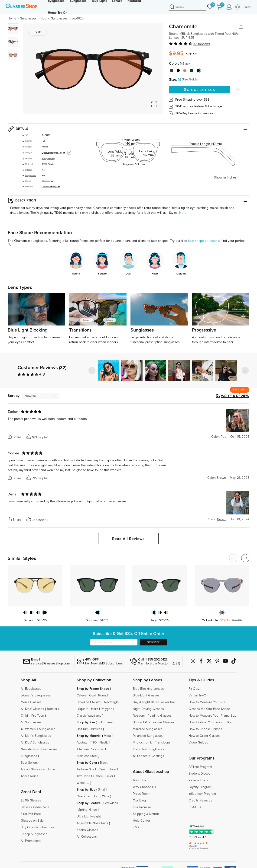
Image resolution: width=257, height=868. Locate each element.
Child (25, 716)
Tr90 (93, 743)
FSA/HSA (195, 807)
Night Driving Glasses (148, 709)
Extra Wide (102, 796)
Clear (102, 769)
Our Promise (142, 807)
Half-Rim (83, 729)
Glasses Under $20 (35, 807)
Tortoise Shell (86, 769)
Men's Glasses (31, 702)
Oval (92, 696)
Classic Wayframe (89, 716)
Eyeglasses (49, 749)
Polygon (107, 709)
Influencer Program (202, 794)
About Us (140, 780)
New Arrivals (30, 749)
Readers (139, 716)
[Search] (187, 7)
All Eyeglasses (31, 689)
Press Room (142, 794)
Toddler (52, 709)
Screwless (111, 803)
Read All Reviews (128, 539)
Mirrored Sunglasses (148, 729)
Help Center (142, 821)
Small (102, 790)
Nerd (183, 213)
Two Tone (83, 776)
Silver (109, 776)
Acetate (82, 743)
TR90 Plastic (48, 164)
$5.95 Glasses (31, 801)
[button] (245, 370)
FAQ (136, 827)
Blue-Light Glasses (146, 696)
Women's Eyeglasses (36, 696)
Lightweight (47, 153)
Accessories (29, 776)
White (81, 783)
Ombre (98, 776)
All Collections (87, 837)
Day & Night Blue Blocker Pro (154, 702)
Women (51, 159)
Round (45, 147)
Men (44, 159)
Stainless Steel (87, 756)
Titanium (83, 749)
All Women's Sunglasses (38, 729)
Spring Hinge (88, 810)
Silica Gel (98, 749)
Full (43, 141)
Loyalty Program (200, 787)
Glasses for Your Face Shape (209, 709)
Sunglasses (29, 756)
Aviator (97, 702)
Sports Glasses (87, 830)
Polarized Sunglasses (148, 736)
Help (247, 7)
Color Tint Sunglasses (148, 749)
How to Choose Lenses (205, 729)
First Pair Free (31, 814)
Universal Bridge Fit (51, 187)
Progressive (31, 176)
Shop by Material (89, 736)
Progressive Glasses (160, 722)
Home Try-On (58, 13)
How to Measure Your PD (207, 702)
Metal (108, 736)
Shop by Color (87, 763)
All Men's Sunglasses (36, 736)
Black (104, 763)
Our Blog (139, 801)
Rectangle (111, 702)
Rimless (97, 729)
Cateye (82, 696)
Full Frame (105, 722)
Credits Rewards (200, 801)
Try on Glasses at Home (38, 769)
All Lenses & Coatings (148, 756)
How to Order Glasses (205, 736)
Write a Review (235, 396)
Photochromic (143, 743)
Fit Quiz (194, 689)
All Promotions (31, 841)
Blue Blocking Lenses (148, 689)
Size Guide (190, 80)
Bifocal (29, 170)
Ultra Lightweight (89, 817)
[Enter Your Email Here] (114, 642)
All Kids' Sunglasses (35, 743)
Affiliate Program (200, 767)
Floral (112, 769)
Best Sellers (29, 763)
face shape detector (202, 241)
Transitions (163, 743)
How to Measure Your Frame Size (213, 716)
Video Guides (198, 743)
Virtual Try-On (198, 696)
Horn (95, 709)
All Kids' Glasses (32, 709)
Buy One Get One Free (37, 827)
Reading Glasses (159, 716)
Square (83, 709)
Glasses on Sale (32, 821)
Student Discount (201, 774)
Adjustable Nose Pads (92, 823)
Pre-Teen (38, 716)
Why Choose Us (144, 787)
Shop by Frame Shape (93, 689)
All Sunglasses (31, 722)
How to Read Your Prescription (211, 722)
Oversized (84, 796)
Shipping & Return (146, 814)
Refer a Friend (199, 780)
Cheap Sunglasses (34, 834)
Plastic (104, 743)
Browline (83, 702)
